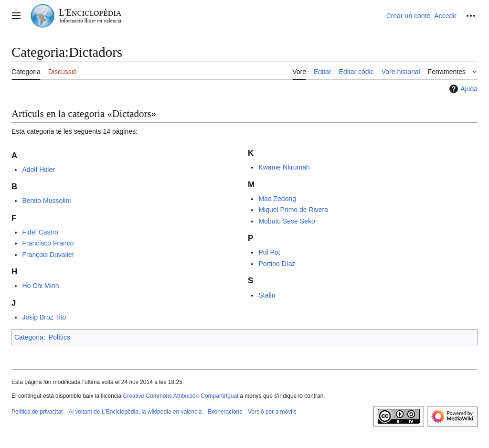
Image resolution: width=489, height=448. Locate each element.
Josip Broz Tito (44, 317)
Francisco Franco (48, 243)
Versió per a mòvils (272, 412)
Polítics (59, 337)
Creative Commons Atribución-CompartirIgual (180, 396)
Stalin (267, 295)
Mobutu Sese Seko (287, 221)
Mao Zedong (277, 199)
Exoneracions (225, 412)
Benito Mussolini (46, 201)
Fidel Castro (40, 232)
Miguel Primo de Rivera (293, 210)
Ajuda (462, 89)
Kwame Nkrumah (284, 167)
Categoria (29, 337)
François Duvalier (48, 255)
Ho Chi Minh (40, 286)
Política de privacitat (37, 412)
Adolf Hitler (38, 170)
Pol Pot (269, 252)
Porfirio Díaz (277, 264)
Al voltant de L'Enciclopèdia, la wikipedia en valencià (135, 412)
